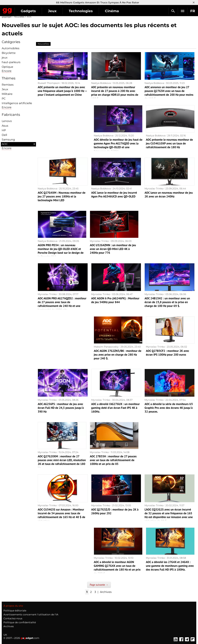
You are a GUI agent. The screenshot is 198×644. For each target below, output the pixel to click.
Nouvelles (19, 17)
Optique (7, 67)
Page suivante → (99, 585)
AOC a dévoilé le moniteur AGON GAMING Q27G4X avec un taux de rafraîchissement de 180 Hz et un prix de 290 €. (117, 568)
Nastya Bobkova (101, 83)
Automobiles (11, 48)
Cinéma (112, 11)
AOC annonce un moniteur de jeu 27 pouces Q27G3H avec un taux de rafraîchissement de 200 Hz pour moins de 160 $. (169, 93)
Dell (4, 135)
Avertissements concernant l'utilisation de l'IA (31, 614)
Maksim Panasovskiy (106, 347)
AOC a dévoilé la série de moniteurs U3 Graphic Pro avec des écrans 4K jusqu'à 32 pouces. (169, 408)
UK (5, 635)
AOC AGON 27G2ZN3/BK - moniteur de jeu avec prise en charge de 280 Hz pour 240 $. (118, 355)
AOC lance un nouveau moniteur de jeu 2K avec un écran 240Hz (169, 195)
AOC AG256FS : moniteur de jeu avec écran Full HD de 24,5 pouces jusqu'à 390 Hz (61, 408)
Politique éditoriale (15, 611)
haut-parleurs (11, 62)
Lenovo (7, 121)
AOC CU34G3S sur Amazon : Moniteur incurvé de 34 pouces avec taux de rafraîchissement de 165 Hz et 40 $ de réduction (61, 515)
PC (4, 99)
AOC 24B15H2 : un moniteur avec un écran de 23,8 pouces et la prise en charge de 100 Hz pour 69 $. (167, 302)
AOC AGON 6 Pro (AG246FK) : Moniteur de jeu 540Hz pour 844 (115, 300)
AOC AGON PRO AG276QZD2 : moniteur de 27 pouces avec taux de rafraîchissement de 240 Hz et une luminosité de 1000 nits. (62, 304)
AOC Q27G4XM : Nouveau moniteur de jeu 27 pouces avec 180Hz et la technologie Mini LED (62, 196)
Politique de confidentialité (20, 622)
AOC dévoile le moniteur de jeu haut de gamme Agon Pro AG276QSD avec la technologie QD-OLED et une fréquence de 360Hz (118, 145)
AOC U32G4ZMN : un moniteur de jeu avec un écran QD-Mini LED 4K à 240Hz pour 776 (113, 249)
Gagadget (7, 10)
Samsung (8, 140)
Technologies (81, 11)
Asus (5, 126)
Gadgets (28, 11)
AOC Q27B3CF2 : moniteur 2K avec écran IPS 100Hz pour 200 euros (167, 353)
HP (4, 130)
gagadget (7, 17)
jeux (5, 58)
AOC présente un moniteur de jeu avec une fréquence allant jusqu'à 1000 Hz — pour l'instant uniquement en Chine (62, 91)
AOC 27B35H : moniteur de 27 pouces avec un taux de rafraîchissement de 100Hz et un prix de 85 (113, 460)
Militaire (7, 94)
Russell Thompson (49, 83)
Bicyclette (9, 53)
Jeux (52, 11)
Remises (8, 85)
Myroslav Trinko (154, 189)
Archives (106, 592)
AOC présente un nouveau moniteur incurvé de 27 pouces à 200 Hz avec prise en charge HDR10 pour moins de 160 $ (115, 93)
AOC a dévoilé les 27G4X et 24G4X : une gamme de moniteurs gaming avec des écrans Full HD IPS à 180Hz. (170, 566)
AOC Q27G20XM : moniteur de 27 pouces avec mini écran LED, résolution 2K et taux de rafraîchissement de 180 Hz (62, 462)
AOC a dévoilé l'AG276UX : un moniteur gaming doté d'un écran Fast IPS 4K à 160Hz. (115, 408)
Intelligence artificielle (17, 103)
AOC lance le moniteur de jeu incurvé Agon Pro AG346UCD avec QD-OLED (114, 195)
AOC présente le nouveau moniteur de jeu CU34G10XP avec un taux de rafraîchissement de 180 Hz (169, 143)
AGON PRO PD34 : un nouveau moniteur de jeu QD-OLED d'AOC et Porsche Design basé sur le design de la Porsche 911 (61, 251)
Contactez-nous (13, 618)
